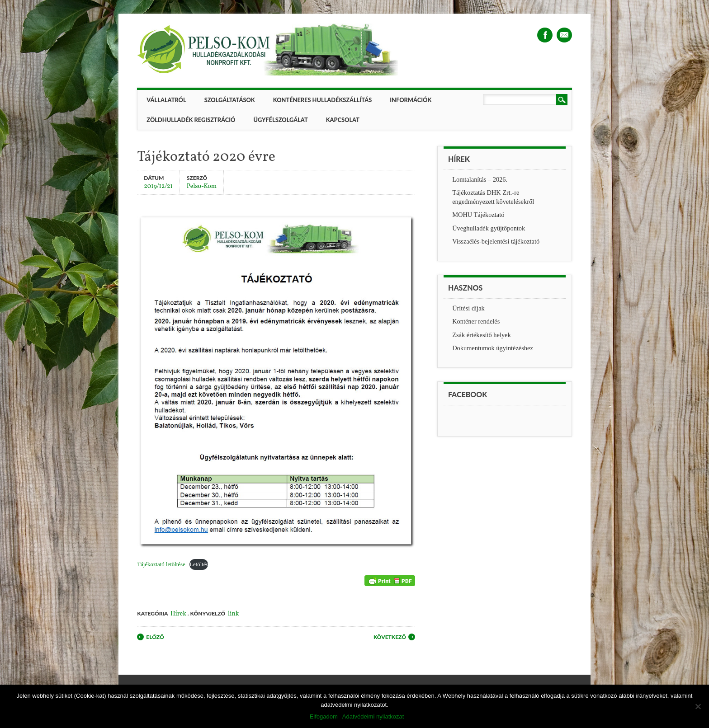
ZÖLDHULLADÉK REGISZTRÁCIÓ (191, 120)
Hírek (178, 614)
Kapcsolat (343, 120)
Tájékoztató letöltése (161, 564)
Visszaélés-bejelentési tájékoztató (496, 241)
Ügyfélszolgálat (280, 120)
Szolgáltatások (230, 100)
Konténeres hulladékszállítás (322, 100)
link (233, 614)
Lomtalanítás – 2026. (480, 179)
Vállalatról (166, 100)
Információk (411, 100)
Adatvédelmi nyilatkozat (373, 716)
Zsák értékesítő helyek (481, 335)
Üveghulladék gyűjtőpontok (489, 228)
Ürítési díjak (468, 308)
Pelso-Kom (202, 186)
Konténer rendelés (476, 321)
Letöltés (199, 564)
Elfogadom (324, 716)
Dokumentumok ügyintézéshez (493, 348)
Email (564, 35)
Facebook (545, 35)
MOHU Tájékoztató (478, 215)
